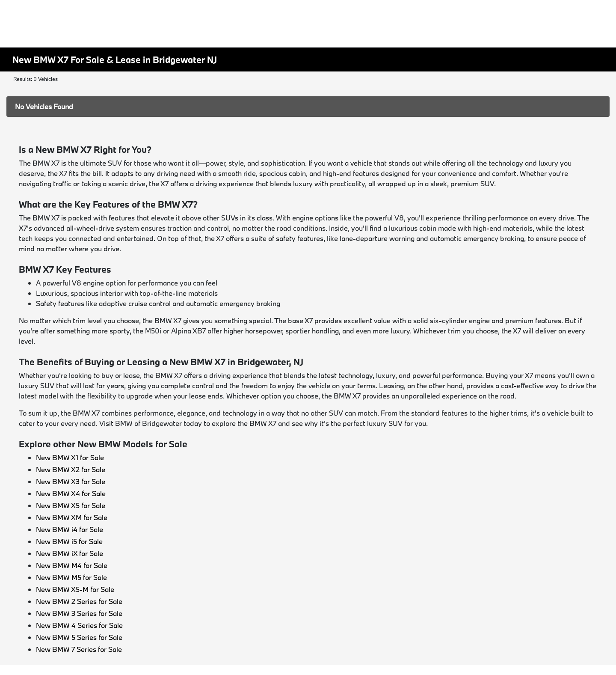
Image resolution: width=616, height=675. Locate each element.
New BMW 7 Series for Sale (79, 649)
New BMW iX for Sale (70, 553)
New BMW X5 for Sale (71, 505)
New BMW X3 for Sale (71, 481)
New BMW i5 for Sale (69, 541)
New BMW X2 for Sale (71, 469)
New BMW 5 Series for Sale (79, 637)
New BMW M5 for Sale (71, 577)
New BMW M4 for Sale (72, 565)
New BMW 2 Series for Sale (79, 601)
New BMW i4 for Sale (70, 529)
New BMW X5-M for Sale (75, 589)
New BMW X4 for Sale (71, 493)
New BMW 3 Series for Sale (79, 613)
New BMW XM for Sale (72, 517)
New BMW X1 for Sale (70, 457)
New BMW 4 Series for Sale (79, 625)
